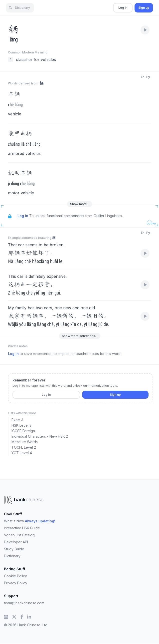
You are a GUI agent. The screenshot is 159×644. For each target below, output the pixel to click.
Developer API (16, 542)
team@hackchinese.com (24, 603)
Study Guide (14, 549)
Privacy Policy (16, 583)
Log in (123, 8)
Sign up (144, 8)
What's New (30, 521)
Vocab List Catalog (19, 535)
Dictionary (12, 556)
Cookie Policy (15, 576)
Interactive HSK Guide (22, 528)
